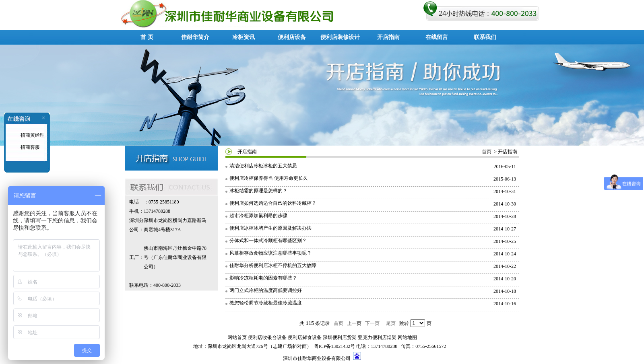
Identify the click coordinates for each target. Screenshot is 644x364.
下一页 (372, 323)
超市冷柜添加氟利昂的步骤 (258, 216)
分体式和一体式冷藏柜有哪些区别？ (268, 241)
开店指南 (388, 37)
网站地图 (407, 337)
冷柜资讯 (244, 37)
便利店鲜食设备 (305, 337)
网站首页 (237, 337)
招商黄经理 (32, 135)
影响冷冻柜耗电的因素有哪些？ (263, 278)
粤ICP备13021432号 (335, 346)
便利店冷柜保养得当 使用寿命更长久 (269, 178)
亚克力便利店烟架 (377, 337)
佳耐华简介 (195, 37)
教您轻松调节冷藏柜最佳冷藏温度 (266, 303)
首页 (487, 152)
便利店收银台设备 (267, 337)
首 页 (147, 37)
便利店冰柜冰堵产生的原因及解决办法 (270, 228)
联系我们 (485, 37)
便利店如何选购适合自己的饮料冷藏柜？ (273, 203)
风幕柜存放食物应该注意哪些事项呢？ (270, 253)
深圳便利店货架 (340, 337)
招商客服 (30, 147)
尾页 (391, 323)
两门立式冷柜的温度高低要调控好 (266, 290)
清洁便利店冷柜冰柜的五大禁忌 (263, 166)
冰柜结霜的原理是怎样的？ (258, 191)
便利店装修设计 (340, 37)
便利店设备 (292, 37)
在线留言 (437, 37)
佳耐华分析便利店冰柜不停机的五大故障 (273, 265)
